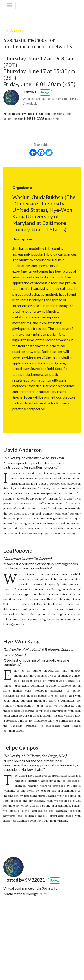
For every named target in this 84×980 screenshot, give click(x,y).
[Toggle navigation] (10, 5)
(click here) (52, 119)
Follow (45, 92)
